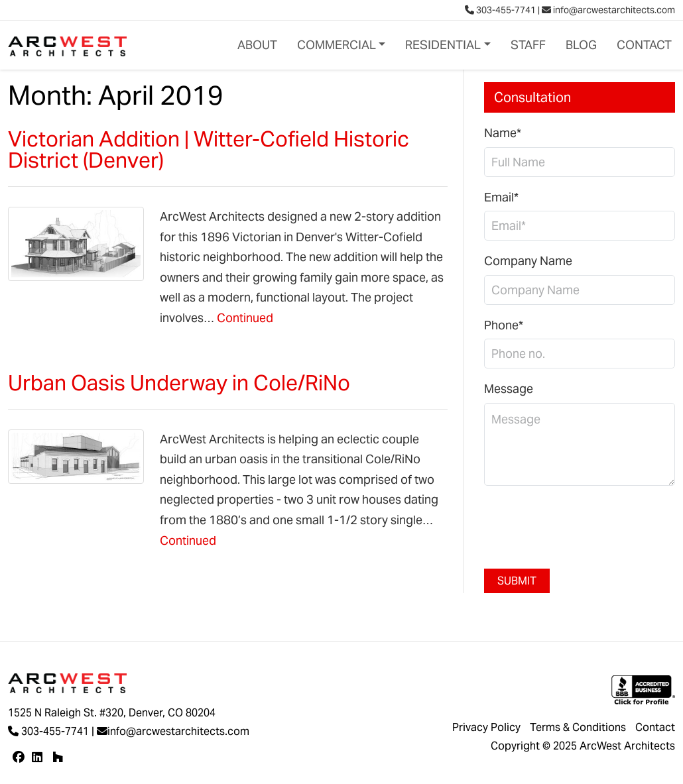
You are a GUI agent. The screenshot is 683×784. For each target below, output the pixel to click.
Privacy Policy (486, 727)
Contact (644, 45)
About (257, 45)
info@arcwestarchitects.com (608, 10)
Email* (501, 197)
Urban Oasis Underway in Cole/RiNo (179, 383)
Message (509, 389)
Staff (528, 45)
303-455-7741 (500, 10)
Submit (517, 581)
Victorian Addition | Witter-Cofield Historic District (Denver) (209, 149)
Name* (503, 133)
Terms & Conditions (578, 727)
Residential (443, 45)
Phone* (504, 325)
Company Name (528, 261)
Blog (581, 45)
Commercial (337, 45)
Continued (245, 318)
